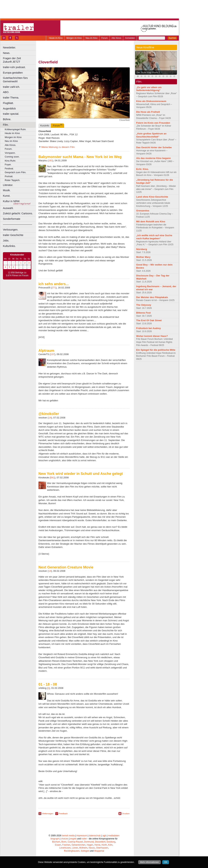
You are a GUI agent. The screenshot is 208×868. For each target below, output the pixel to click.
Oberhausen (102, 848)
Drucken (126, 814)
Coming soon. (12, 157)
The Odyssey (144, 305)
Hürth (104, 845)
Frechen (66, 845)
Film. (6, 125)
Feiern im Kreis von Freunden (153, 123)
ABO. (6, 92)
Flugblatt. (8, 103)
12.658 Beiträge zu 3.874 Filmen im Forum (17, 274)
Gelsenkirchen (78, 845)
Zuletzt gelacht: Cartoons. (18, 213)
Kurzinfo (45, 126)
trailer (84, 839)
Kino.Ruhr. (10, 161)
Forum (105, 38)
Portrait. (9, 176)
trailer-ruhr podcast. (14, 67)
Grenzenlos (143, 211)
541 (53, 478)
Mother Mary (143, 257)
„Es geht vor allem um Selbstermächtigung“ (149, 89)
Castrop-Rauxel (75, 842)
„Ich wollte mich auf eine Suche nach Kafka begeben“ (154, 237)
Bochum (56, 842)
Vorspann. (10, 153)
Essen (58, 845)
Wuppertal (99, 851)
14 (50, 418)
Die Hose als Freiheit (148, 112)
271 (54, 288)
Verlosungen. (11, 230)
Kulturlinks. (9, 246)
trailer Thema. (11, 98)
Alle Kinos (116, 38)
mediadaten (114, 836)
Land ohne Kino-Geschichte (152, 197)
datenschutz (95, 836)
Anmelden (130, 38)
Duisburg (111, 842)
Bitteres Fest (143, 313)
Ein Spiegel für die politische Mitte (156, 350)
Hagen (90, 845)
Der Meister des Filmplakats (152, 297)
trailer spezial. (11, 114)
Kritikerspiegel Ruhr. (15, 129)
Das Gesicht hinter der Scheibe (154, 147)
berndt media (68, 836)
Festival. (9, 169)
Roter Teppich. (12, 180)
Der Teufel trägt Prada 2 (148, 72)
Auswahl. (8, 208)
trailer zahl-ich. (11, 87)
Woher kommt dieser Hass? (152, 336)
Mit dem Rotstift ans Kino (151, 222)
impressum (82, 836)
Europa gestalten (13, 73)
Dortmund (89, 842)
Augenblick (9, 109)
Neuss (92, 848)
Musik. (7, 190)
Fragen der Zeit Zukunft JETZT (20, 60)
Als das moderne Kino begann (153, 158)
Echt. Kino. (142, 169)
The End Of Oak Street (149, 320)
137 (53, 354)
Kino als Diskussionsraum (151, 101)
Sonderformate (12, 219)
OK (166, 862)
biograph (55, 839)
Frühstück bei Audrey (148, 328)
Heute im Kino (56, 38)
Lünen (75, 848)
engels (73, 839)
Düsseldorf (100, 842)
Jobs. (6, 241)
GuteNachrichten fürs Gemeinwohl (15, 80)
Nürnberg (142, 249)
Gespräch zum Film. (15, 172)
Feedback (63, 814)
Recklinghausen (72, 851)
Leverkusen (65, 848)
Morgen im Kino (74, 38)
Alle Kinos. (10, 145)
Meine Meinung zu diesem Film (58, 147)
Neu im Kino (92, 38)
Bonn (64, 842)
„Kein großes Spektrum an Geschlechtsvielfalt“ (151, 135)
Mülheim (83, 848)
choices (65, 839)
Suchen (172, 38)
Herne (97, 845)
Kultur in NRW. (11, 201)
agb (104, 836)
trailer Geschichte (13, 235)
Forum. (9, 149)
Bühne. (7, 119)
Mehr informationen (149, 862)
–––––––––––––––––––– (18, 224)
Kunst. (7, 196)
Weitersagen (48, 814)
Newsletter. (9, 48)
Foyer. (8, 165)
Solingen (85, 851)
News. (7, 53)
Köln (110, 845)
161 (50, 161)
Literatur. (8, 185)
